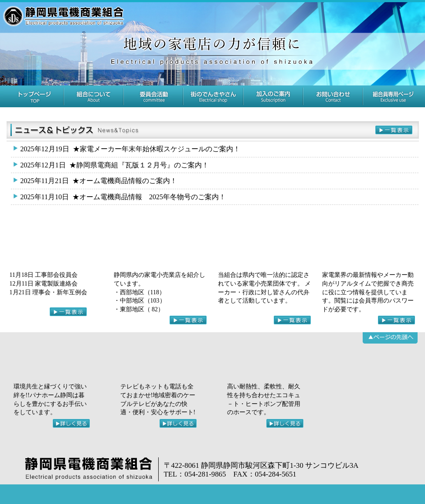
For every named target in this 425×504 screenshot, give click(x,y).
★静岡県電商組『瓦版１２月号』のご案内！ (114, 165)
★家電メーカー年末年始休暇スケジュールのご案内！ (129, 149)
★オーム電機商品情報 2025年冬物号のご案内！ (122, 197)
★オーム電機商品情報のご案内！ (98, 181)
